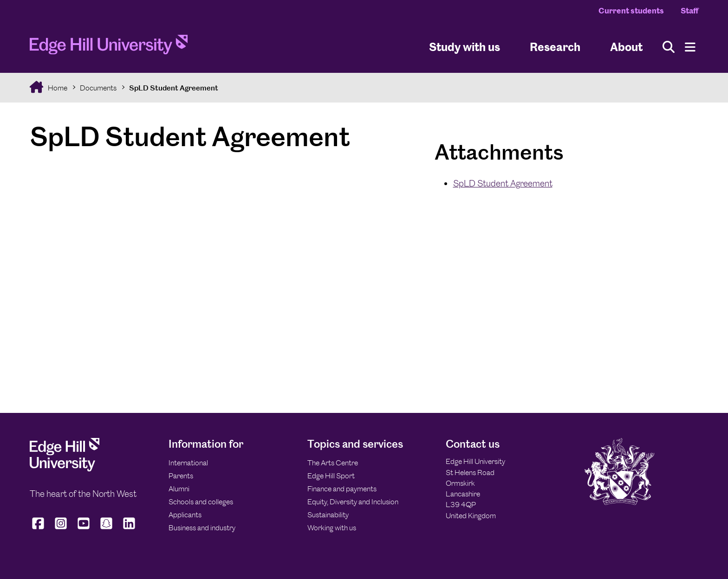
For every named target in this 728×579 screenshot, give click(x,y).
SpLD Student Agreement (174, 88)
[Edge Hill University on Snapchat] (107, 529)
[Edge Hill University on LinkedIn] (129, 529)
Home (57, 88)
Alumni (179, 489)
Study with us (465, 47)
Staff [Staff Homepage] (689, 11)
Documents (98, 88)
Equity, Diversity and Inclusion (353, 502)
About (626, 47)
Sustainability (328, 515)
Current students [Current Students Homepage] (631, 11)
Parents (181, 476)
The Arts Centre (333, 463)
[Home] (109, 47)
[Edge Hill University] (65, 469)
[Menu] (690, 47)
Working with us (332, 528)
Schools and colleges (201, 502)
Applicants (185, 515)
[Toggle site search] (669, 47)
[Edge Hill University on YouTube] (84, 529)
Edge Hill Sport (331, 476)
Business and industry (202, 528)
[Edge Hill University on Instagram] (61, 529)
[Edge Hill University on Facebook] (39, 529)
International (188, 463)
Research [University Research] (555, 47)
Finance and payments (342, 489)
